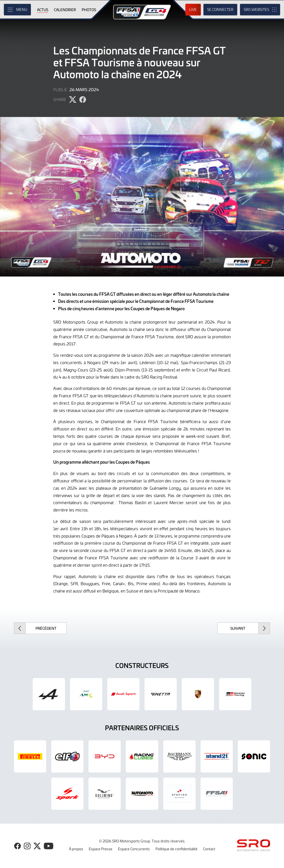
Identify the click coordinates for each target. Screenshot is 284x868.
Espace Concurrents (134, 849)
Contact (209, 849)
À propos (76, 849)
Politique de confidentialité (176, 849)
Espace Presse (101, 849)
